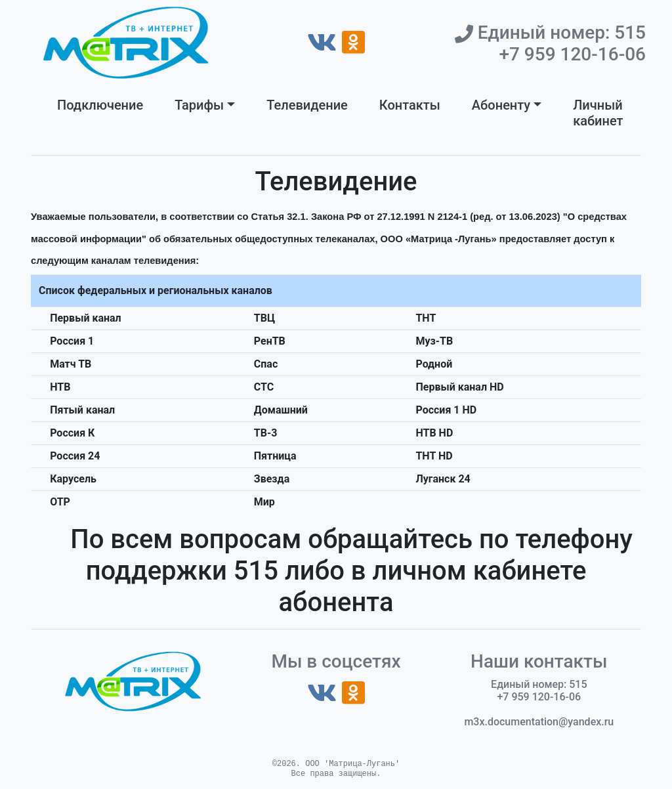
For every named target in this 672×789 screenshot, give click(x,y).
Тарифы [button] (199, 105)
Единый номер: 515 (559, 32)
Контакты (410, 105)
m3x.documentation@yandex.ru (539, 722)
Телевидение (307, 105)
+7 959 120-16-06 (572, 54)
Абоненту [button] (501, 105)
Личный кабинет (598, 113)
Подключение (100, 105)
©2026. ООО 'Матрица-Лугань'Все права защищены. (336, 769)
